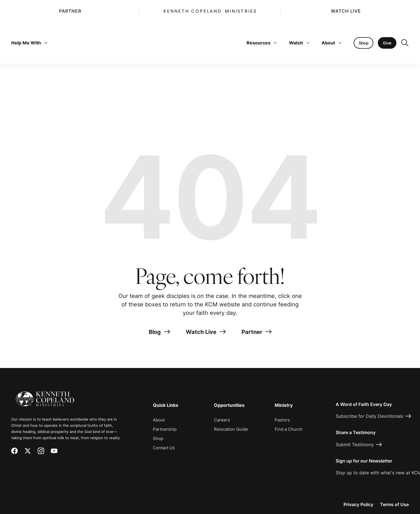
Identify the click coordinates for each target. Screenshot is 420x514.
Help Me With (29, 43)
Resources (262, 43)
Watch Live (346, 11)
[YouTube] (54, 451)
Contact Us (164, 448)
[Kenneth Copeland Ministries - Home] (45, 395)
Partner (70, 11)
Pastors (282, 420)
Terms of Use (394, 504)
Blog (159, 334)
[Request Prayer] (382, 348)
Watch (299, 43)
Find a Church (289, 429)
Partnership (165, 429)
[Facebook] (14, 451)
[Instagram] (41, 451)
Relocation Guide (231, 429)
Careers (222, 420)
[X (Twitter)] (28, 451)
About (331, 43)
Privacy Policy (358, 504)
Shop (158, 438)
